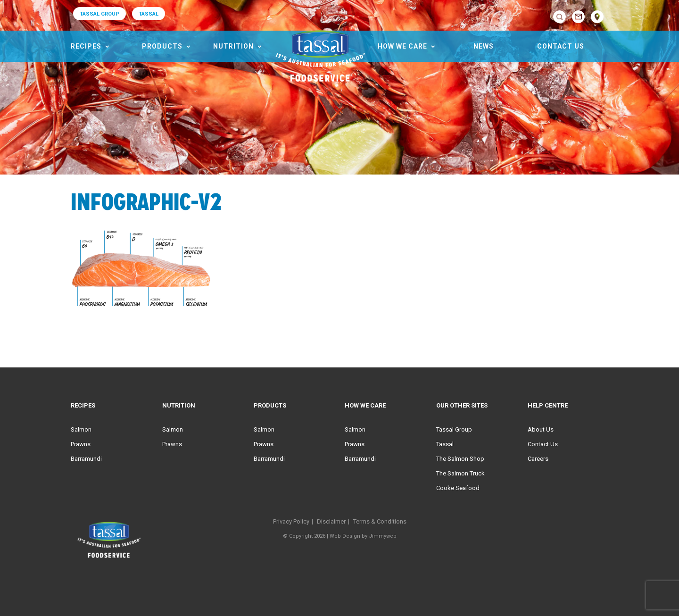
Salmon (81, 429)
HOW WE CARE (402, 46)
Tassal (445, 444)
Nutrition (233, 46)
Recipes (86, 46)
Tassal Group (454, 429)
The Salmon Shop (460, 459)
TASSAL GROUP (99, 14)
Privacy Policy (291, 521)
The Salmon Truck (460, 473)
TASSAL (149, 14)
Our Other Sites (462, 405)
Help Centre (548, 405)
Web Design (345, 536)
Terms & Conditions (380, 521)
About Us (541, 429)
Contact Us (561, 46)
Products (162, 46)
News (484, 46)
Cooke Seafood (458, 488)
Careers (538, 459)
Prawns (81, 444)
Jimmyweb (383, 536)
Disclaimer (331, 521)
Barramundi (86, 459)
